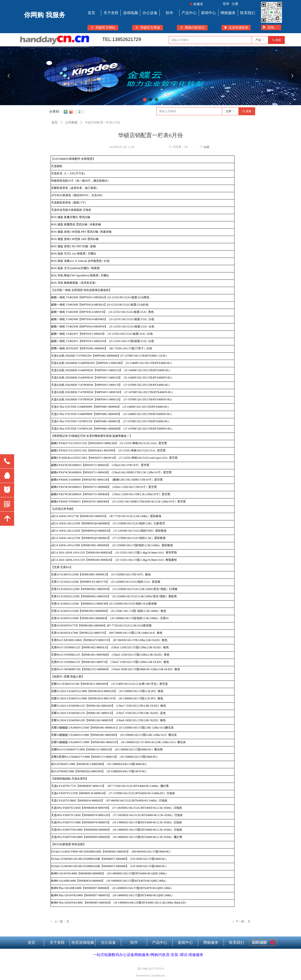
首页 (55, 122)
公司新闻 (71, 122)
